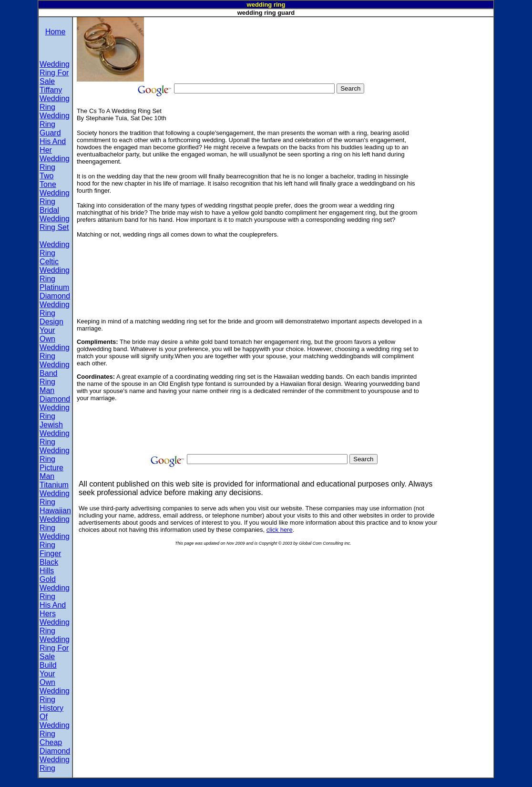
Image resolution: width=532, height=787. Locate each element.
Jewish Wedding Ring (55, 433)
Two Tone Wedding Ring (55, 189)
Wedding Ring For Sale (55, 73)
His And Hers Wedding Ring (55, 618)
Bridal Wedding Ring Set (55, 219)
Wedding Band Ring (55, 373)
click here (280, 530)
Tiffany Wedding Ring (55, 98)
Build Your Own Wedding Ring (55, 682)
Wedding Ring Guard (55, 124)
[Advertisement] (317, 39)
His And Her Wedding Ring (55, 154)
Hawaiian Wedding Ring (55, 519)
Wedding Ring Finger (55, 545)
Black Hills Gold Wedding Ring (55, 579)
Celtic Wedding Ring (55, 270)
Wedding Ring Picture (55, 459)
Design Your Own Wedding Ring (55, 339)
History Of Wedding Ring (55, 721)
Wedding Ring (55, 249)
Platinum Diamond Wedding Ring (55, 300)
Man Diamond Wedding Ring (55, 403)
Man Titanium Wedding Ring (55, 489)
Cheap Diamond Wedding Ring (55, 755)
